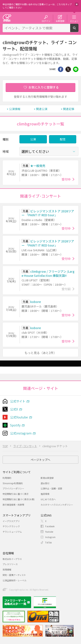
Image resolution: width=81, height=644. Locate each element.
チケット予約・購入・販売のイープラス (7, 18)
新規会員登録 (47, 478)
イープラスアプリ (11, 521)
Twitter (68, 69)
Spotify (15, 425)
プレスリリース (10, 564)
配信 (63, 139)
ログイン (46, 21)
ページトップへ (40, 460)
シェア (61, 69)
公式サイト (18, 401)
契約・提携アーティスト (14, 575)
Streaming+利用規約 (13, 483)
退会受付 (45, 483)
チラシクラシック (11, 526)
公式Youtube (19, 417)
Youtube (49, 532)
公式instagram (21, 433)
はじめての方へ (48, 499)
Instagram (50, 537)
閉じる (77, 4)
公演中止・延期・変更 (51, 488)
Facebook (50, 526)
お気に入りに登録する (44, 87)
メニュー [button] (74, 21)
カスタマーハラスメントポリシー (57, 505)
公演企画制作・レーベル (14, 580)
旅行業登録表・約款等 (13, 505)
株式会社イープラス (12, 559)
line (76, 69)
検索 (78, 30)
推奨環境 (45, 494)
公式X (14, 409)
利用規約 (7, 478)
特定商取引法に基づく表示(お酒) (19, 499)
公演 (33, 139)
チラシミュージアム (12, 532)
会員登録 (60, 21)
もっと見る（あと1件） (41, 353)
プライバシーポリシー (13, 488)
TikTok (48, 542)
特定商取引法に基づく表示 (16, 494)
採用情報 (7, 570)
